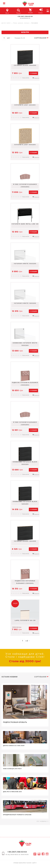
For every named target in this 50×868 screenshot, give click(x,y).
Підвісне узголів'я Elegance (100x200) (25, 384)
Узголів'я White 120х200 (25, 303)
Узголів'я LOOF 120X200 (25, 105)
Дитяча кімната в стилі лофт (14, 746)
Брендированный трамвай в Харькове (17, 815)
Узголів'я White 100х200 (25, 264)
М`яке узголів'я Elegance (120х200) (25, 424)
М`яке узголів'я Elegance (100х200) (25, 186)
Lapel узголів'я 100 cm (25, 621)
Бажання (36, 78)
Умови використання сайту (25, 863)
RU (48, 10)
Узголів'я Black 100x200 (25, 65)
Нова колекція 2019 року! (12, 769)
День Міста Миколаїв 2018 (12, 792)
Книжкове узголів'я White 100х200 (25, 344)
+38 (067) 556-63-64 (25, 17)
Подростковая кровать (15, 722)
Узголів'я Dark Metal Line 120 (25, 224)
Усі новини (43, 821)
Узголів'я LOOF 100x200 (25, 145)
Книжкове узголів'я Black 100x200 (25, 463)
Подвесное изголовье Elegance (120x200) (25, 582)
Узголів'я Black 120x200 (25, 541)
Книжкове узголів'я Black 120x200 (25, 503)
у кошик (33, 73)
